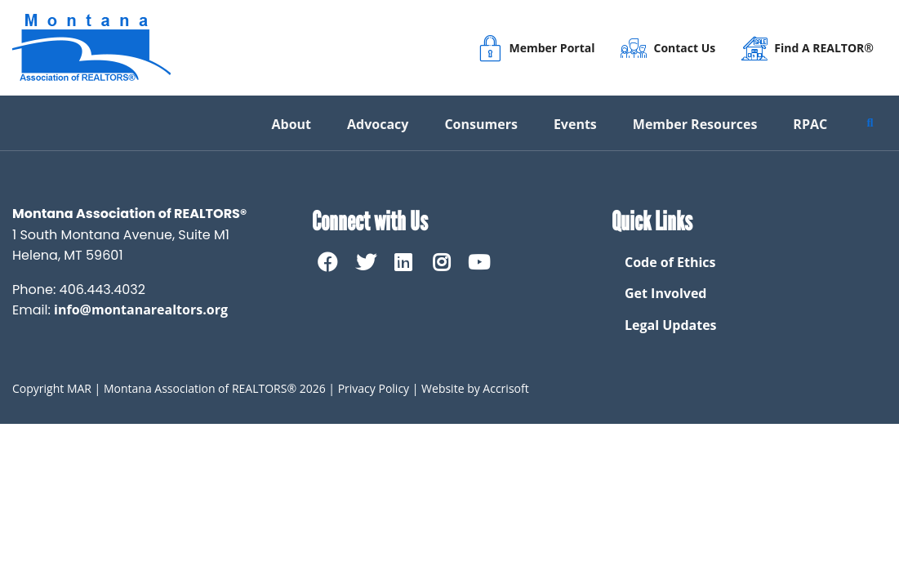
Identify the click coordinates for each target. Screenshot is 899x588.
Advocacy (378, 124)
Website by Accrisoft (475, 388)
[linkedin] (403, 262)
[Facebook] (327, 262)
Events (575, 124)
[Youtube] (479, 262)
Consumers (481, 124)
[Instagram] (441, 262)
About (291, 124)
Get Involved (666, 293)
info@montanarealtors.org (141, 310)
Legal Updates (671, 325)
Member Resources (695, 124)
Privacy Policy (374, 388)
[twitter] (365, 262)
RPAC (810, 124)
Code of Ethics (670, 262)
